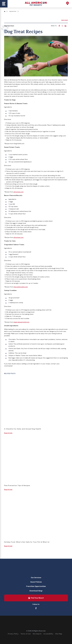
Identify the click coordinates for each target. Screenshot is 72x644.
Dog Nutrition (13, 11)
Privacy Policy (13, 634)
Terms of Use (26, 634)
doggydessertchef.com (21, 322)
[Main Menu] (4, 4)
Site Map (59, 634)
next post (65, 20)
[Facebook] (36, 608)
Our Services (36, 578)
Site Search (37, 634)
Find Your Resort (36, 598)
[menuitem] (36, 578)
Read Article (8, 433)
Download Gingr (36, 591)
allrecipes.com (19, 192)
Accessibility (48, 634)
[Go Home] (5, 11)
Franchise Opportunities (36, 586)
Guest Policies (36, 582)
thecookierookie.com (21, 287)
